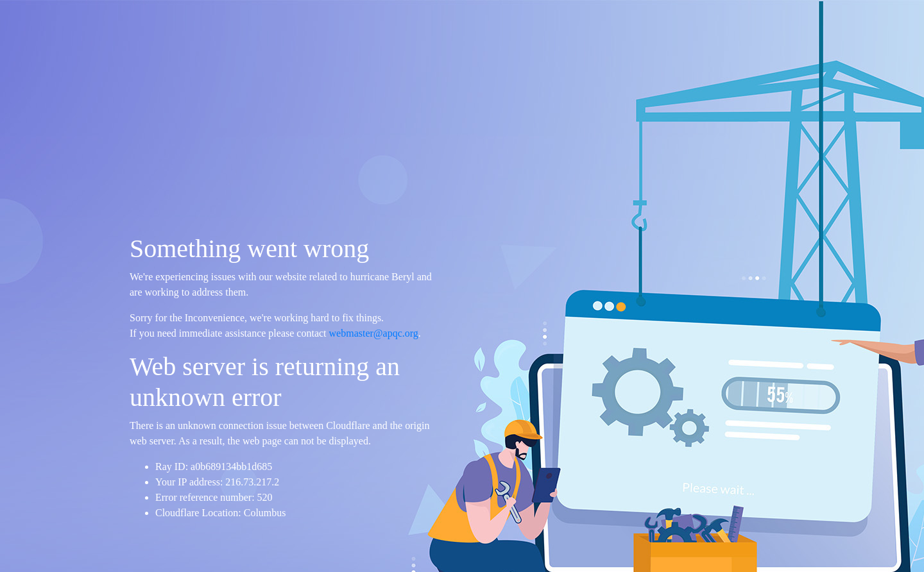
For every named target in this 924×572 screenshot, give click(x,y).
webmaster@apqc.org (374, 333)
